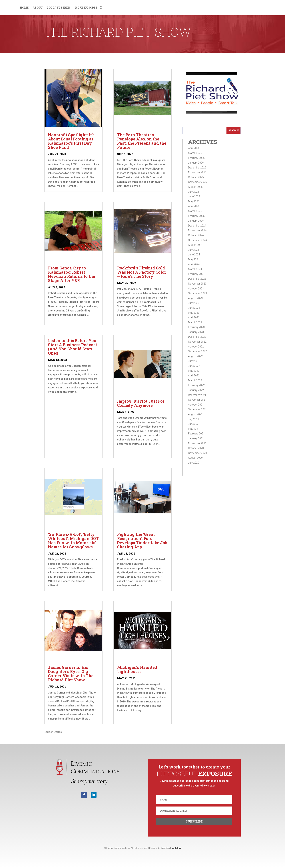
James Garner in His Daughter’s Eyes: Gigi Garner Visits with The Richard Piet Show (71, 674)
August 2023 (195, 298)
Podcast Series (59, 8)
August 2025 (195, 187)
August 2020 (195, 458)
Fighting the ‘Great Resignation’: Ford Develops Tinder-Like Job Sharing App (142, 541)
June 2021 (194, 424)
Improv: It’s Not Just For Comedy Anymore (141, 403)
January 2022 (196, 390)
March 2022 (195, 380)
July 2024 (194, 250)
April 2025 (194, 206)
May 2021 (194, 429)
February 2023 (196, 327)
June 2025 (194, 196)
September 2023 (197, 293)
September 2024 (197, 240)
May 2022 (194, 371)
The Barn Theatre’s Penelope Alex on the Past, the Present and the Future (142, 141)
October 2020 (196, 448)
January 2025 (196, 221)
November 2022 (197, 342)
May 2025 (194, 201)
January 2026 (196, 163)
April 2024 (194, 264)
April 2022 (194, 376)
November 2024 (197, 230)
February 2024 (196, 274)
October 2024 (196, 235)
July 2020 (194, 463)
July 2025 (194, 192)
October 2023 (196, 289)
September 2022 (197, 351)
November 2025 (197, 172)
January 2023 (196, 332)
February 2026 (196, 158)
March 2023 (195, 322)
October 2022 (196, 347)
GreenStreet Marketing (171, 848)
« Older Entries (53, 732)
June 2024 (194, 255)
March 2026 (195, 153)
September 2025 (197, 182)
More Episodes (86, 8)
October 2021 (196, 405)
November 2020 (197, 443)
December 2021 (197, 395)
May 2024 (194, 259)
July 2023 (194, 303)
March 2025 (195, 211)
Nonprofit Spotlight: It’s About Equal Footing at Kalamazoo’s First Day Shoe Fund (71, 141)
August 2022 (195, 356)
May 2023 (194, 313)
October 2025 (196, 177)
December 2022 (197, 337)
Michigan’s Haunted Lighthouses (137, 669)
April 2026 (194, 148)
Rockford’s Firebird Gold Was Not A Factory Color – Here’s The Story (142, 272)
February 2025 (196, 216)
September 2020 (197, 453)
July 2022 (194, 361)
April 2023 (194, 317)
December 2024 (197, 226)
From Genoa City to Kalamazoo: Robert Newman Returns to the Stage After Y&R (72, 274)
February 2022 (196, 385)
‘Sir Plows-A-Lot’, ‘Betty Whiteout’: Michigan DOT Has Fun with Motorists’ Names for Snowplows (73, 541)
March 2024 (195, 269)
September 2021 (197, 409)
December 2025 (197, 168)
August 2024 (195, 245)
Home (24, 8)
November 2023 (197, 284)
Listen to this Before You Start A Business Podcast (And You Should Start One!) (73, 347)
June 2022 (194, 366)
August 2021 (195, 414)
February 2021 (196, 434)
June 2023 (194, 308)
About (38, 8)
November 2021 (197, 400)
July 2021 (194, 419)
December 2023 (197, 279)
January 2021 (196, 438)
